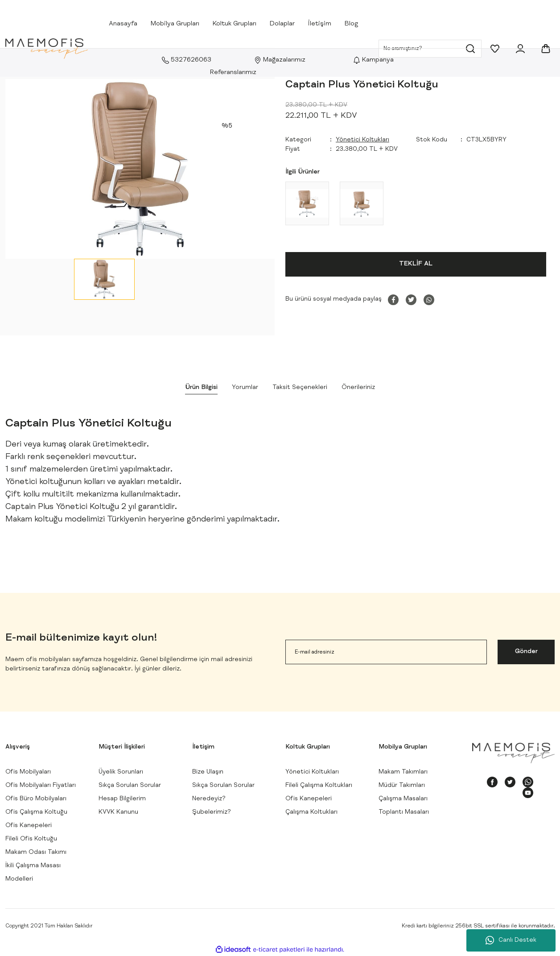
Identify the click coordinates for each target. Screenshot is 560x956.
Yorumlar (245, 388)
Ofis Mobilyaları (28, 772)
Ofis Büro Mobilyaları (36, 799)
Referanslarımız (233, 72)
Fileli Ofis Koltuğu (31, 839)
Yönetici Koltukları (362, 140)
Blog (351, 24)
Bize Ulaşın (208, 772)
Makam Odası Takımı (36, 853)
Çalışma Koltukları (311, 812)
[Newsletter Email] (386, 652)
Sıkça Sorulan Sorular (130, 786)
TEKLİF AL (416, 264)
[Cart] (546, 49)
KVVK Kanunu (118, 812)
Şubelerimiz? (212, 812)
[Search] (430, 49)
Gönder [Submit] (526, 652)
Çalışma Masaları (403, 799)
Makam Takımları (403, 772)
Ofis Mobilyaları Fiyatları (41, 786)
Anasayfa (123, 24)
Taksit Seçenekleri (300, 388)
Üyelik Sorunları (121, 772)
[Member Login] (520, 49)
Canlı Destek (511, 940)
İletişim (320, 24)
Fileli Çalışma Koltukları (319, 786)
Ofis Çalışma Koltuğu (36, 812)
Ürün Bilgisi (201, 388)
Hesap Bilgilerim (122, 799)
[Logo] (47, 49)
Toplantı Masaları (404, 812)
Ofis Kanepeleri (29, 826)
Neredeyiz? (209, 799)
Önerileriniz (358, 388)
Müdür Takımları (402, 786)
